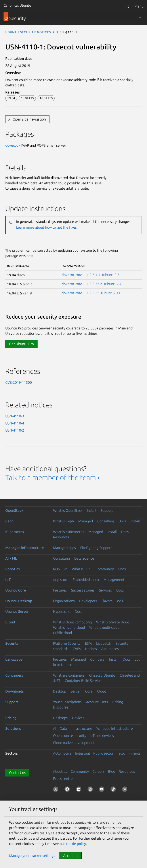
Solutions (13, 728)
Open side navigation (29, 119)
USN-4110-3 (15, 416)
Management (114, 580)
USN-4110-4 (15, 423)
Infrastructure (81, 728)
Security (12, 643)
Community (105, 569)
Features (60, 590)
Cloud (10, 622)
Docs (122, 521)
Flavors (107, 601)
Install (92, 510)
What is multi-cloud (104, 627)
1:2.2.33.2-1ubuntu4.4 (104, 284)
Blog (112, 771)
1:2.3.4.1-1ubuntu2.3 (103, 275)
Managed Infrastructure (114, 728)
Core (89, 691)
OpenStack (14, 510)
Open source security (70, 736)
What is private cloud (113, 622)
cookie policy (76, 844)
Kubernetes (15, 532)
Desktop (60, 691)
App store (61, 580)
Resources (61, 537)
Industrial (82, 753)
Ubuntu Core (16, 590)
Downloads (14, 691)
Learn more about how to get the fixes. (47, 227)
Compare (97, 659)
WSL (120, 601)
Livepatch (104, 643)
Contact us (17, 773)
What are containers (69, 675)
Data (63, 728)
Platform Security (67, 643)
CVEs (77, 649)
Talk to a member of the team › (52, 477)
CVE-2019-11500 (19, 382)
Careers (98, 771)
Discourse (61, 707)
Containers (14, 675)
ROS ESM (60, 569)
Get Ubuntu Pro (21, 344)
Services (105, 590)
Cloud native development (74, 743)
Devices (78, 718)
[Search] (127, 6)
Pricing (118, 702)
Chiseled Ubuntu (102, 675)
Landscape (14, 659)
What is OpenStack (68, 510)
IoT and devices (102, 736)
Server (76, 691)
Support (107, 510)
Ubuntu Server (17, 611)
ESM (88, 643)
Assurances (110, 649)
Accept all (71, 856)
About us (60, 771)
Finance (135, 753)
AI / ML (11, 558)
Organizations (64, 601)
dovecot (12, 145)
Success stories (83, 590)
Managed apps (64, 548)
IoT (8, 580)
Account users (97, 702)
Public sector (103, 753)
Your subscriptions (67, 702)
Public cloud (62, 633)
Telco (121, 753)
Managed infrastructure (25, 548)
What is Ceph (63, 521)
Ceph (9, 521)
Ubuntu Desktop (19, 601)
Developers (88, 601)
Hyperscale (62, 611)
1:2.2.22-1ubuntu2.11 (104, 293)
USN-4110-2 (15, 430)
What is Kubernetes (69, 532)
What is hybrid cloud (69, 627)
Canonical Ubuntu (17, 5)
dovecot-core (72, 275)
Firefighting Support (96, 548)
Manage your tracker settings (32, 856)
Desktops (60, 718)
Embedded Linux (86, 580)
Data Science (84, 558)
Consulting (106, 521)
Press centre (63, 778)
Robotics (12, 569)
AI (55, 728)
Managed (86, 521)
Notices (91, 649)
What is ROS (81, 569)
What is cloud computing (72, 622)
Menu (139, 6)
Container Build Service (83, 681)
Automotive (62, 753)
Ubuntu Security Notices (28, 32)
